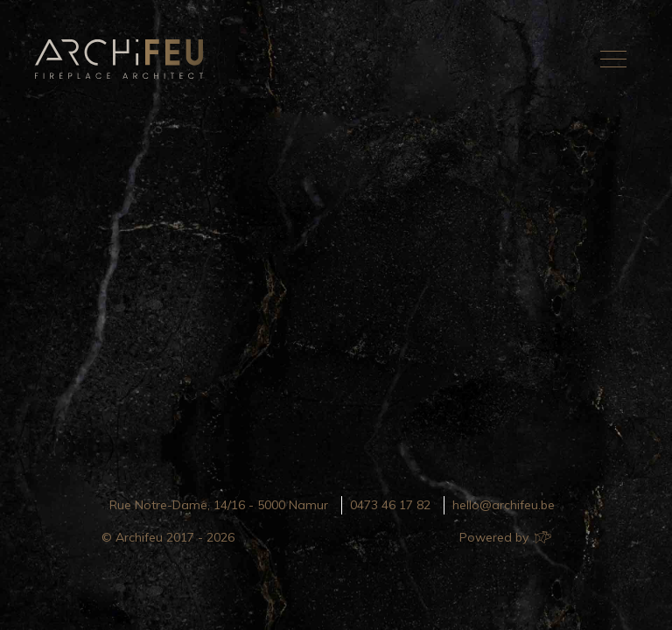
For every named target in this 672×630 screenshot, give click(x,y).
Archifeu (122, 59)
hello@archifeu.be (504, 505)
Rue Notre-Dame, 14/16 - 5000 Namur (219, 505)
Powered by (504, 537)
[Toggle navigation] (613, 59)
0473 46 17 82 (390, 505)
